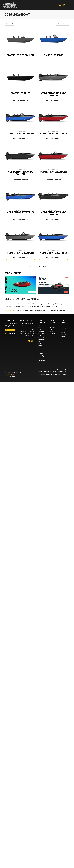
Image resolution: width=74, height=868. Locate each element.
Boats (40, 343)
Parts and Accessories (64, 337)
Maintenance (65, 334)
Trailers (40, 348)
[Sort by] (62, 24)
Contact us (8, 310)
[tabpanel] (27, 331)
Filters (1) (9, 24)
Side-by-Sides (42, 331)
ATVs (40, 329)
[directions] (64, 5)
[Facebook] (29, 341)
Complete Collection (41, 363)
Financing (52, 334)
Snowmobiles (42, 339)
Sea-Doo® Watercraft (41, 353)
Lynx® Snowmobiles (42, 360)
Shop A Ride (15, 372)
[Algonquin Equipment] (10, 5)
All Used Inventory (52, 327)
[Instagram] (32, 341)
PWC (40, 341)
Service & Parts (65, 332)
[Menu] (69, 5)
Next (46, 266)
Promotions (64, 330)
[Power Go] (20, 375)
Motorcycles (41, 334)
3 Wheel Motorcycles (41, 336)
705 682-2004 (10, 333)
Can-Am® (41, 350)
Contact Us (64, 326)
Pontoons (41, 346)
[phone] (60, 5)
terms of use (46, 376)
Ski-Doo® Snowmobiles (42, 356)
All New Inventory (41, 327)
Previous (29, 266)
